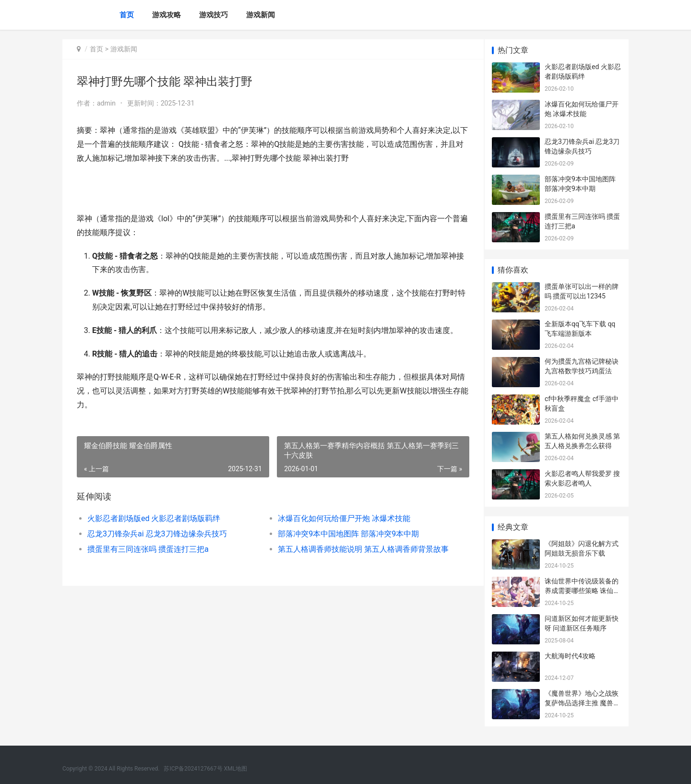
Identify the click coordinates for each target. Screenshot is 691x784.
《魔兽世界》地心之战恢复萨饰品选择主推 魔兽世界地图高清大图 (582, 703)
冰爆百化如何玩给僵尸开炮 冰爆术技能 (340, 518)
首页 (127, 15)
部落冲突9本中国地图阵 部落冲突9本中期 (344, 534)
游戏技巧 (214, 15)
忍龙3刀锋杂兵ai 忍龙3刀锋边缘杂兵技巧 (157, 534)
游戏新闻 (261, 15)
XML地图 (236, 769)
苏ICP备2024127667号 (193, 769)
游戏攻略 (167, 15)
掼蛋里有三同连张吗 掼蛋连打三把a (148, 549)
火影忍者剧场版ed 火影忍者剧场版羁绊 (154, 518)
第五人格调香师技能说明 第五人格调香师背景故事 (357, 549)
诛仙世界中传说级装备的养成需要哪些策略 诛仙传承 (582, 590)
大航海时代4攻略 (570, 656)
